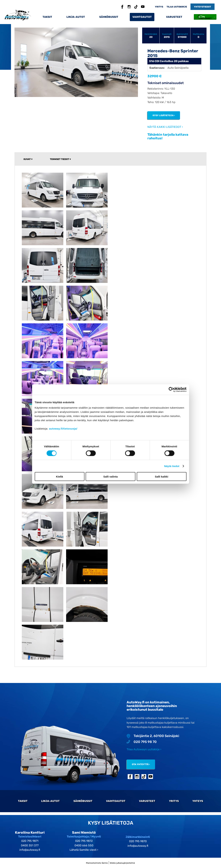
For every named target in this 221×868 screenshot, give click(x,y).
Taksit (47, 17)
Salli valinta (110, 477)
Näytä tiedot (172, 466)
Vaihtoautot (142, 17)
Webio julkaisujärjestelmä (122, 863)
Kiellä (59, 477)
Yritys (159, 7)
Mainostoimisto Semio (97, 863)
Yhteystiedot (203, 7)
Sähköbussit (109, 17)
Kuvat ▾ (28, 159)
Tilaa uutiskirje (177, 7)
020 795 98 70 (142, 742)
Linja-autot (76, 17)
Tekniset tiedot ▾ (60, 159)
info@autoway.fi (30, 850)
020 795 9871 (30, 841)
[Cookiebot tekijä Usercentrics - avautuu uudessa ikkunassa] (171, 389)
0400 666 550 (84, 845)
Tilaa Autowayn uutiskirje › (144, 749)
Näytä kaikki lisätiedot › (165, 127)
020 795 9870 (138, 841)
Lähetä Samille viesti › (84, 850)
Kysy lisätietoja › (164, 115)
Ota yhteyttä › (141, 764)
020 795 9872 (84, 841)
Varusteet (174, 17)
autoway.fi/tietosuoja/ (63, 429)
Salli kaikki (162, 477)
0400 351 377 (30, 845)
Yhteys (198, 801)
